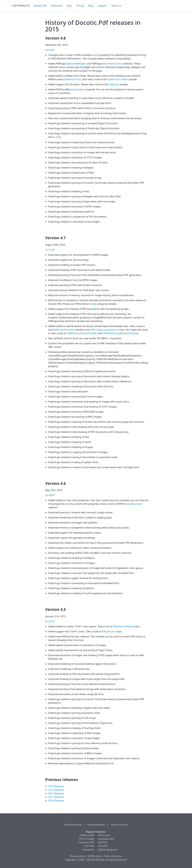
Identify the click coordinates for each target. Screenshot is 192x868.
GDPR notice (95, 856)
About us (116, 6)
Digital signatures (108, 850)
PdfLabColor (109, 631)
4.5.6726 (50, 621)
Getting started (73, 825)
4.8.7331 (50, 50)
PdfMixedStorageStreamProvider (120, 333)
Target (93, 304)
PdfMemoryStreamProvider (82, 333)
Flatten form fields (118, 79)
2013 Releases (56, 790)
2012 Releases (56, 793)
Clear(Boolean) (134, 504)
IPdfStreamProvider (63, 330)
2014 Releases (56, 786)
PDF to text (104, 835)
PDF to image (87, 839)
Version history (119, 825)
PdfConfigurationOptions (104, 330)
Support (102, 6)
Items (96, 55)
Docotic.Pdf (40, 6)
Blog (91, 6)
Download (56, 6)
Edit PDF (103, 842)
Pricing (80, 6)
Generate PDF (86, 842)
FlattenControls (73, 79)
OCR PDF (103, 846)
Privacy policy (77, 856)
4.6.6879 (50, 495)
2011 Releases (56, 797)
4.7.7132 (50, 250)
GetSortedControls (112, 64)
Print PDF (89, 846)
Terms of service (113, 856)
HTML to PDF (87, 835)
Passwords (88, 850)
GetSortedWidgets (76, 64)
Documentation (96, 825)
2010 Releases (56, 801)
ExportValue (78, 89)
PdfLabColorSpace (123, 626)
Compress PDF (106, 839)
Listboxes (114, 84)
